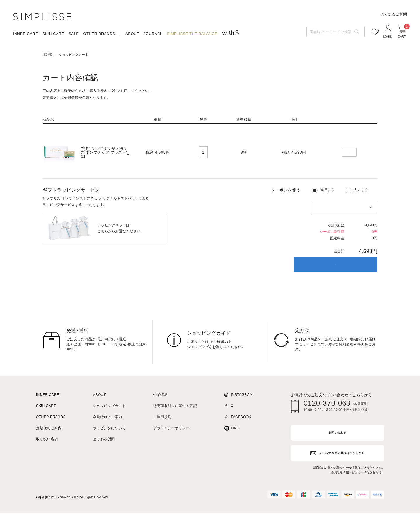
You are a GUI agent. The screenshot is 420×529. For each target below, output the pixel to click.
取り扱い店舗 (47, 458)
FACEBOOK (241, 435)
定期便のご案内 (49, 447)
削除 (349, 171)
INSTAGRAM (242, 413)
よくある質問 (104, 458)
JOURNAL (153, 57)
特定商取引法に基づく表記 (175, 424)
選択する (327, 208)
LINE (235, 447)
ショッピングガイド (109, 424)
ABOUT (132, 57)
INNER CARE (26, 57)
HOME (47, 73)
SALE (74, 57)
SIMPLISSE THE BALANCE (192, 57)
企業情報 (160, 413)
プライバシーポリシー (171, 447)
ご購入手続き (335, 283)
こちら (214, 360)
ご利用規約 (162, 435)
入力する (361, 208)
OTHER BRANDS (99, 57)
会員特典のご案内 (108, 435)
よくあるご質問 (394, 37)
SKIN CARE (53, 57)
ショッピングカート (74, 73)
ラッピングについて (109, 447)
